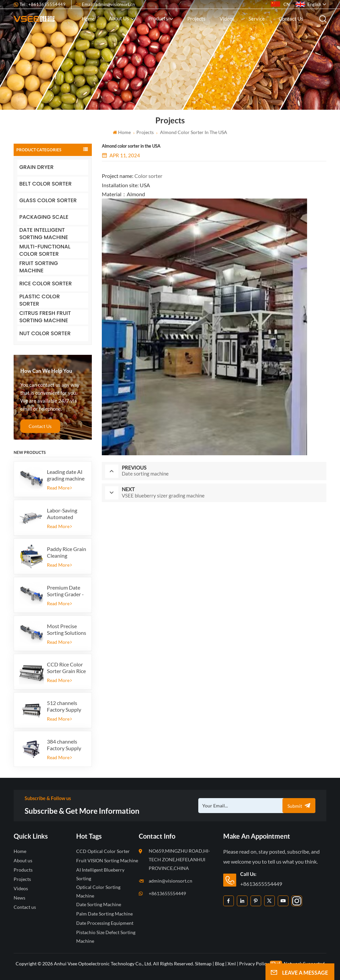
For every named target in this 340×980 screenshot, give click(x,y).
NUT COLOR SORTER (45, 333)
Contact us (291, 19)
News (19, 898)
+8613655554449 (167, 893)
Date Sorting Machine (99, 904)
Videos (227, 19)
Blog (220, 964)
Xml (232, 964)
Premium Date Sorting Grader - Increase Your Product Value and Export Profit (65, 591)
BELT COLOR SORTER (45, 184)
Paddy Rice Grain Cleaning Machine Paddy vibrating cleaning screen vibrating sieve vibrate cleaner (67, 552)
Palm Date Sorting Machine (104, 914)
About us (119, 18)
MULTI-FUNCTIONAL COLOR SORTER (45, 251)
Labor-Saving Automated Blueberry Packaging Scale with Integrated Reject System (65, 514)
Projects (196, 19)
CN (280, 4)
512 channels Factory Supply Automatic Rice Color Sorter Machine (64, 706)
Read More (59, 488)
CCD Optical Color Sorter (103, 851)
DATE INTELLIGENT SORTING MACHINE (44, 234)
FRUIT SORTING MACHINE (39, 267)
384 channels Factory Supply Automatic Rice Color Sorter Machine (64, 745)
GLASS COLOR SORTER (48, 200)
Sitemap (203, 964)
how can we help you (46, 371)
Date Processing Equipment (105, 923)
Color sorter (148, 176)
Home (88, 19)
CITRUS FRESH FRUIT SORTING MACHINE (45, 317)
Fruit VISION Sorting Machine (107, 860)
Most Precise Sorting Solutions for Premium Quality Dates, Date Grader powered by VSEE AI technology (67, 630)
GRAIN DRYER (36, 167)
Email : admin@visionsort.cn (108, 4)
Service (257, 19)
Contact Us (40, 426)
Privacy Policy (254, 964)
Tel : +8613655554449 (43, 4)
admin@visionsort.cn (170, 881)
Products (158, 18)
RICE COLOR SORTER (46, 283)
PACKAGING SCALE (44, 217)
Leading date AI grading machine (66, 475)
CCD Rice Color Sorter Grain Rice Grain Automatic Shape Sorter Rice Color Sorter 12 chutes (66, 668)
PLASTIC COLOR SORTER (40, 300)
